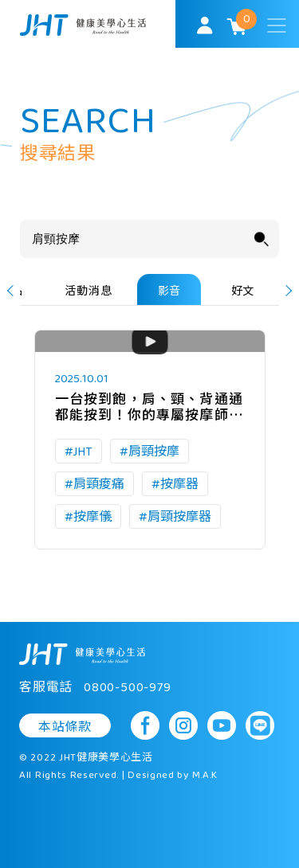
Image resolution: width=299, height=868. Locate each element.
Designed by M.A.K (173, 776)
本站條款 (65, 727)
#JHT (79, 452)
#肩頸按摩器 (175, 517)
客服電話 (95, 688)
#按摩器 (175, 485)
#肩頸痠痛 (94, 485)
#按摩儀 (88, 517)
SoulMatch (83, 25)
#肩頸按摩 (149, 452)
